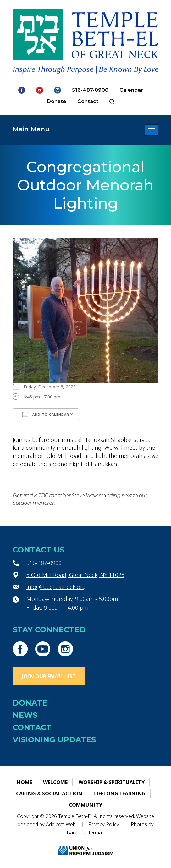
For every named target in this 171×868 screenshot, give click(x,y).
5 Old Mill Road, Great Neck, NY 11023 (75, 575)
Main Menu (31, 129)
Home (25, 782)
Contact (88, 101)
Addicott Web (61, 824)
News (25, 715)
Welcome (55, 782)
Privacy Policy (104, 824)
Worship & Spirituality (112, 782)
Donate (57, 101)
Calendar (131, 90)
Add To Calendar (46, 414)
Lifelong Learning (119, 794)
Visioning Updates (54, 740)
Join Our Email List (49, 676)
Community (85, 805)
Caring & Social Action (49, 794)
